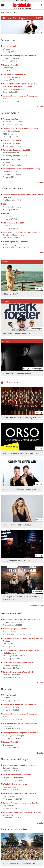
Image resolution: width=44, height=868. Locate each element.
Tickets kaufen (12, 382)
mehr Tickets (38, 606)
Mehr (41, 107)
